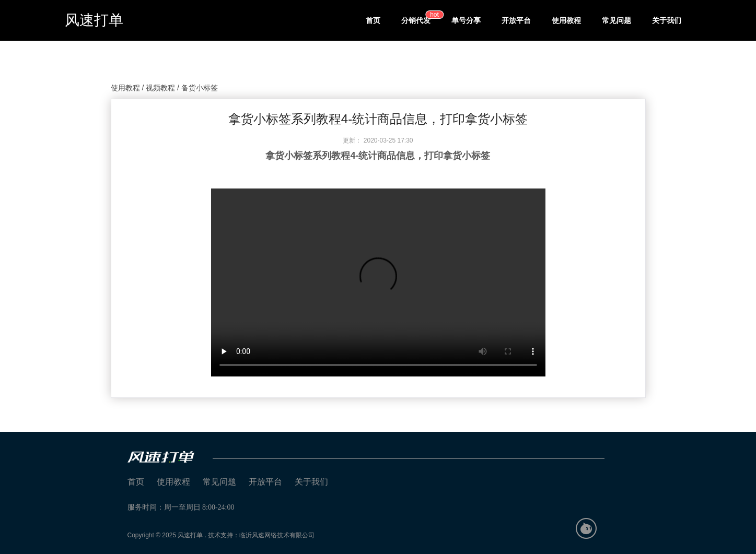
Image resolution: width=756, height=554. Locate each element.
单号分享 (466, 20)
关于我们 (667, 20)
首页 (373, 20)
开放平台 (516, 20)
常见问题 (617, 20)
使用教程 (566, 20)
